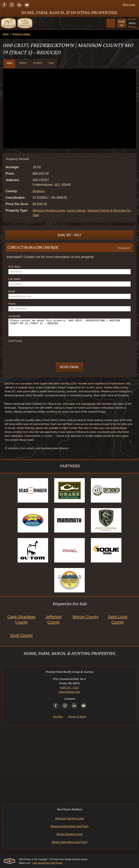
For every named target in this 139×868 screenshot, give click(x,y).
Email (11, 292)
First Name (13, 267)
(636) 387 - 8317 (69, 235)
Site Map (58, 717)
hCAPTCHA (14, 341)
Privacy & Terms (77, 717)
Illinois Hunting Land (69, 834)
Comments (13, 316)
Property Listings (21, 34)
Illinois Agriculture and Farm (69, 842)
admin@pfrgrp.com (69, 692)
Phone (11, 304)
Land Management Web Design (48, 863)
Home (6, 34)
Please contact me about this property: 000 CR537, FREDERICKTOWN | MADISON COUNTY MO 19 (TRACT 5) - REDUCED (69, 327)
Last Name (13, 279)
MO (57, 185)
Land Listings (76, 211)
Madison (39, 191)
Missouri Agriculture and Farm (70, 826)
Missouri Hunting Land (49, 211)
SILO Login (129, 5)
